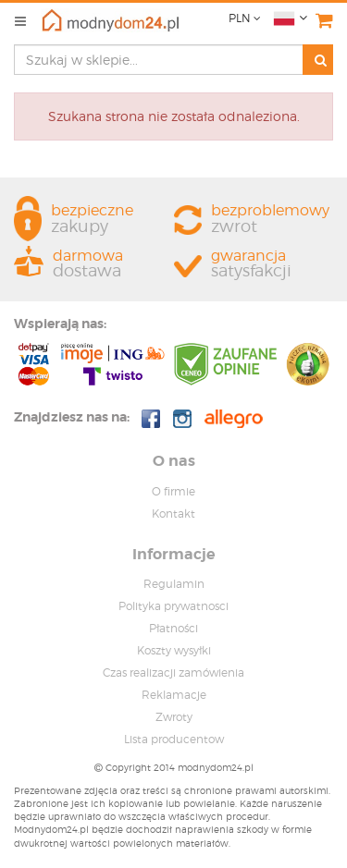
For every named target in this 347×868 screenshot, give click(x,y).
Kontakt (173, 513)
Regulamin (174, 584)
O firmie (173, 491)
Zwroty (174, 717)
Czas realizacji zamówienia (173, 672)
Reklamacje (174, 695)
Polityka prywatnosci (173, 606)
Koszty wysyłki (174, 650)
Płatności (173, 628)
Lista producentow (174, 739)
